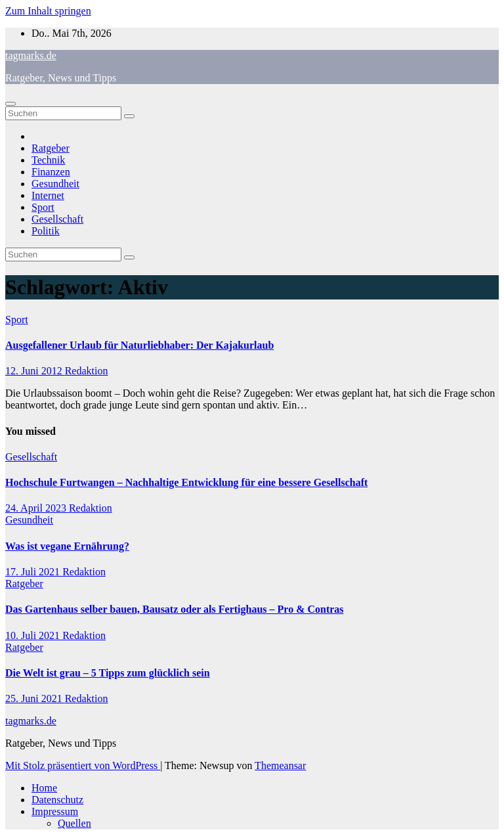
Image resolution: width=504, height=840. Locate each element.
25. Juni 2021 (35, 698)
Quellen (74, 823)
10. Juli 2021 (34, 635)
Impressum (55, 811)
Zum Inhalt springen (48, 11)
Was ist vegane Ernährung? (67, 546)
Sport (43, 207)
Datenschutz (57, 800)
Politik (46, 231)
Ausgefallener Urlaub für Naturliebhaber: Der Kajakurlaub (139, 345)
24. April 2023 (37, 508)
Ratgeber (51, 148)
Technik (48, 160)
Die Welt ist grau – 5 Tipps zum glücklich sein (108, 673)
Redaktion (87, 371)
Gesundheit (55, 184)
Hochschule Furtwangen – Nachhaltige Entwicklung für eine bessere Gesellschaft (186, 482)
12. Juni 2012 (35, 371)
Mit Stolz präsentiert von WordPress (83, 765)
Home (44, 788)
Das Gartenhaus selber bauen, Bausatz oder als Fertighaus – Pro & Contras (175, 609)
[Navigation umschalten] (10, 104)
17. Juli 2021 (34, 572)
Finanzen (51, 172)
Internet (48, 195)
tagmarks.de (31, 55)
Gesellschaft (57, 219)
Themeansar (280, 765)
